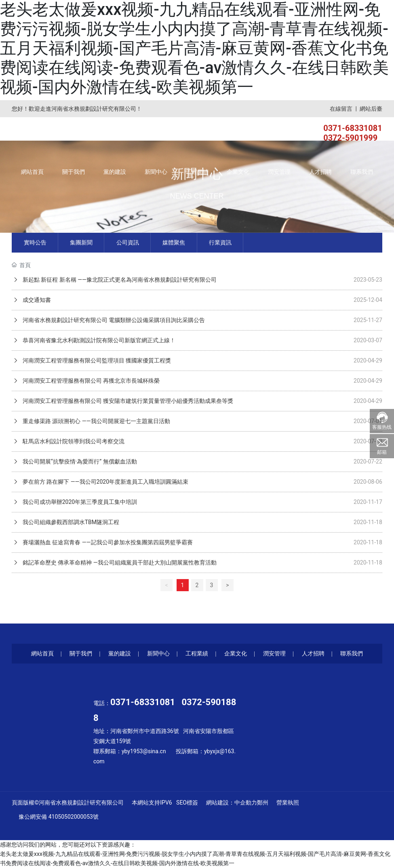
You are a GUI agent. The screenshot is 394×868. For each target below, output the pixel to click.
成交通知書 (36, 300)
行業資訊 (220, 242)
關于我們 (81, 653)
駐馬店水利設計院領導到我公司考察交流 (73, 441)
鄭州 (263, 803)
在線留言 (341, 109)
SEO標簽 (187, 803)
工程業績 (197, 653)
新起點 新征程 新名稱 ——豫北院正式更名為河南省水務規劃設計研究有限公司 (119, 280)
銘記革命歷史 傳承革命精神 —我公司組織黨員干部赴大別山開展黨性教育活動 (119, 563)
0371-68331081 (353, 128)
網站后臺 (371, 109)
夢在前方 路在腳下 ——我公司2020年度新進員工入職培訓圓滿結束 (105, 482)
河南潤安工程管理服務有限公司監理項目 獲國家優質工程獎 (96, 360)
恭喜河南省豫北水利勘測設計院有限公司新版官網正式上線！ (98, 340)
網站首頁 (42, 653)
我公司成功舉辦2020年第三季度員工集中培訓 (79, 502)
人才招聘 (313, 653)
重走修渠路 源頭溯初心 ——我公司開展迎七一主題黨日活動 (95, 421)
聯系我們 (352, 653)
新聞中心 (158, 653)
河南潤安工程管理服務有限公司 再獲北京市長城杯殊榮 (90, 381)
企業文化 (236, 653)
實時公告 (35, 242)
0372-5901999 (350, 138)
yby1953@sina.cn (144, 751)
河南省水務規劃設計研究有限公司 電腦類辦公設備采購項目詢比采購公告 (113, 320)
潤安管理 (274, 653)
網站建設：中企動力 (232, 803)
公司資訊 (128, 242)
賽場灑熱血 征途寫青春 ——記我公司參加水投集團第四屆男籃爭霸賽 (107, 542)
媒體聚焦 (174, 242)
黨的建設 (120, 653)
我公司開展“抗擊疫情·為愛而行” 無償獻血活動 (79, 461)
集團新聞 (81, 242)
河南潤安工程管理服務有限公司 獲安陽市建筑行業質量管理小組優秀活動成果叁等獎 (127, 401)
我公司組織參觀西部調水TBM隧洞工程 (70, 522)
